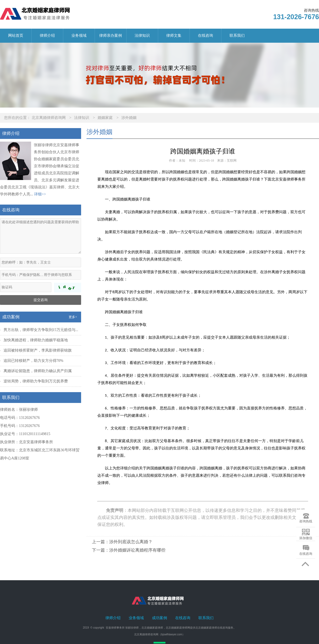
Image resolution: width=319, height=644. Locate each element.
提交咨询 (41, 300)
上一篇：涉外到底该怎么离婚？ (122, 542)
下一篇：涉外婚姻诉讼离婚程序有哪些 (129, 550)
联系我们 (237, 36)
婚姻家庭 (105, 118)
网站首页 (16, 36)
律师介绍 (47, 36)
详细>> (40, 194)
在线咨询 (205, 36)
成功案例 (159, 618)
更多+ (73, 317)
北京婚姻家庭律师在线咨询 (212, 628)
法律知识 (142, 36)
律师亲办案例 (111, 36)
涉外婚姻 (129, 118)
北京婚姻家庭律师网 (178, 628)
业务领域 (79, 36)
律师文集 (174, 36)
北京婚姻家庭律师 (152, 628)
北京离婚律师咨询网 (49, 118)
